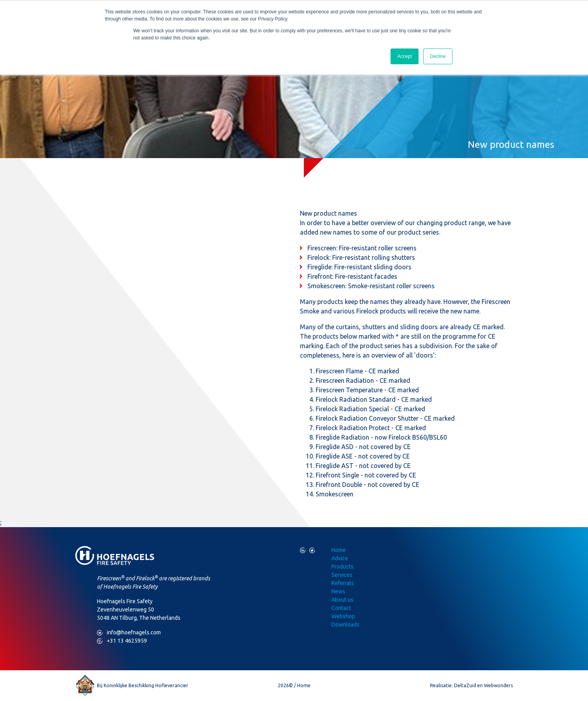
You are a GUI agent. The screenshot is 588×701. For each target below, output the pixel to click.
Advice (340, 558)
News (338, 591)
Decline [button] (438, 56)
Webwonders (498, 685)
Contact (341, 608)
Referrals (343, 583)
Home (339, 550)
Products (342, 567)
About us (342, 600)
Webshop (343, 616)
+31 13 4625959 (122, 641)
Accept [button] (405, 56)
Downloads (345, 625)
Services (342, 575)
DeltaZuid (465, 685)
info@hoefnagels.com (129, 633)
